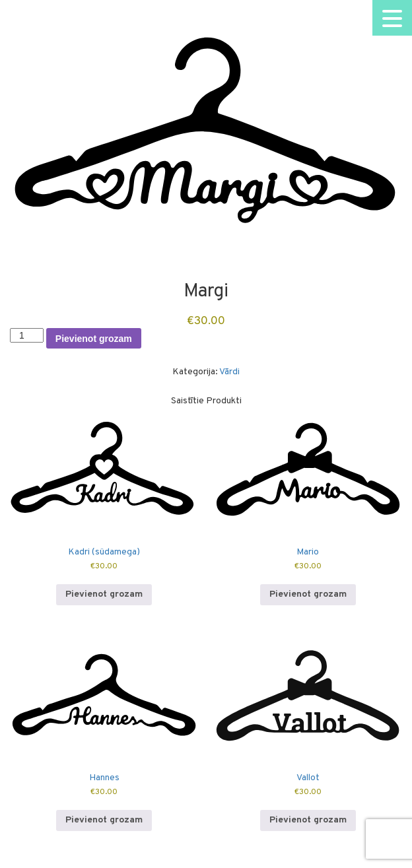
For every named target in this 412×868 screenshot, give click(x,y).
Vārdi (229, 372)
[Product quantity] (27, 335)
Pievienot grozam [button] (104, 594)
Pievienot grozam (94, 339)
